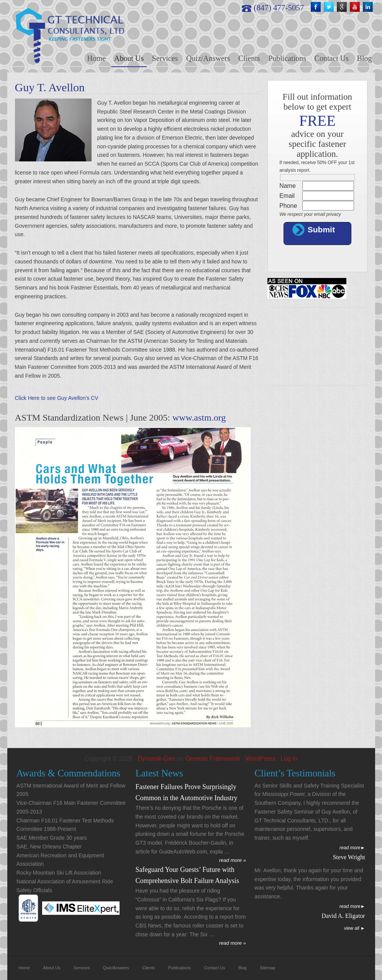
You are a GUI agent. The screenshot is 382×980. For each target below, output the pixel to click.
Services (82, 968)
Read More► (352, 848)
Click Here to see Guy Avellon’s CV (57, 398)
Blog (243, 968)
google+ (343, 8)
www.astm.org (199, 418)
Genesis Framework (213, 759)
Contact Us (215, 968)
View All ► (355, 928)
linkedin (369, 8)
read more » (233, 860)
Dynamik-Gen (156, 759)
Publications (180, 968)
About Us (52, 968)
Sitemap (267, 968)
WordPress (260, 759)
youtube (356, 8)
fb (316, 8)
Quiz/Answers (116, 968)
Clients (149, 968)
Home (24, 968)
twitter (330, 8)
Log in (289, 759)
